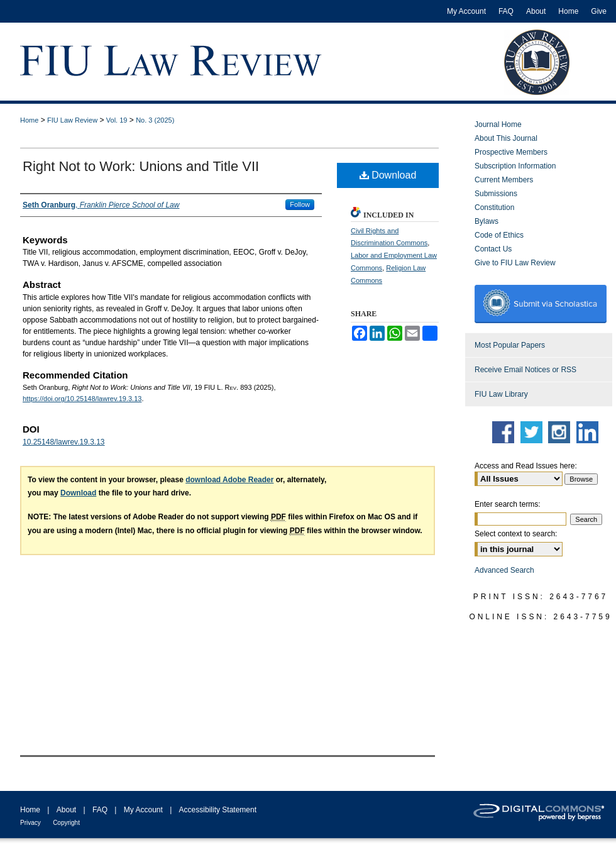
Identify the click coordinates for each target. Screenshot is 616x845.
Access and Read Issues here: (526, 466)
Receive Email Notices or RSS (525, 370)
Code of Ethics (499, 235)
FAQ (100, 810)
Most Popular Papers (510, 345)
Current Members (504, 180)
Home (29, 120)
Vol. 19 (117, 120)
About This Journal (506, 138)
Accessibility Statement (218, 810)
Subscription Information (515, 166)
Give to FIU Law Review (515, 263)
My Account (143, 810)
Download (388, 175)
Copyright (66, 823)
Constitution (494, 207)
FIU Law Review (72, 120)
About (66, 810)
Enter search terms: (508, 504)
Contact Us (493, 249)
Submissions (496, 194)
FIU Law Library (501, 394)
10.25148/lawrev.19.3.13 (64, 442)
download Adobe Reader (229, 480)
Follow (300, 204)
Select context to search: (516, 534)
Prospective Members (511, 152)
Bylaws (487, 221)
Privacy (30, 823)
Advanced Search (504, 570)
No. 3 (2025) (155, 120)
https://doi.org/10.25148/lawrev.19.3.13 (82, 399)
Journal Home (498, 124)
